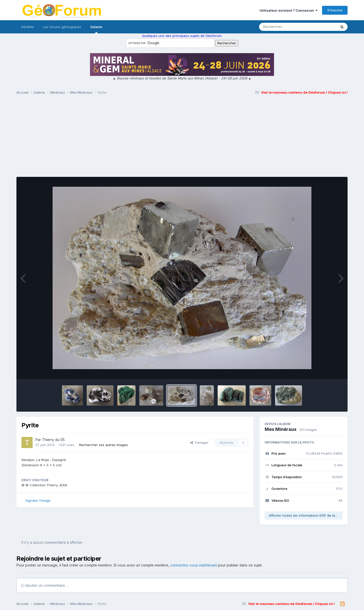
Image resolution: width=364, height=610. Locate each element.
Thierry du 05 (53, 440)
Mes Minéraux (281, 429)
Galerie (96, 29)
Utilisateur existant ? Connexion (289, 10)
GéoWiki (27, 27)
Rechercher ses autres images (104, 445)
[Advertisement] (182, 138)
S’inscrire (335, 10)
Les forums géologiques (62, 27)
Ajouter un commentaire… (44, 585)
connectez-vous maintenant (194, 565)
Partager (199, 443)
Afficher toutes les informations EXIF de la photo (306, 515)
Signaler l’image (38, 500)
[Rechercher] (283, 27)
